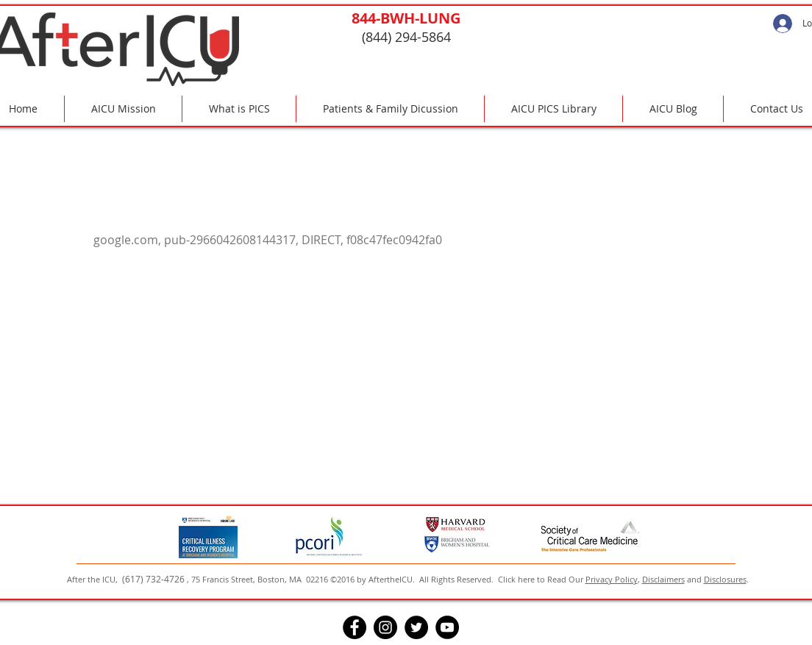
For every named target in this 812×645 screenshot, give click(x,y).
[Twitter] (416, 627)
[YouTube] (447, 627)
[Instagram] (385, 627)
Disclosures (725, 579)
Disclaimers (663, 579)
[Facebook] (355, 627)
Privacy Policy (612, 579)
